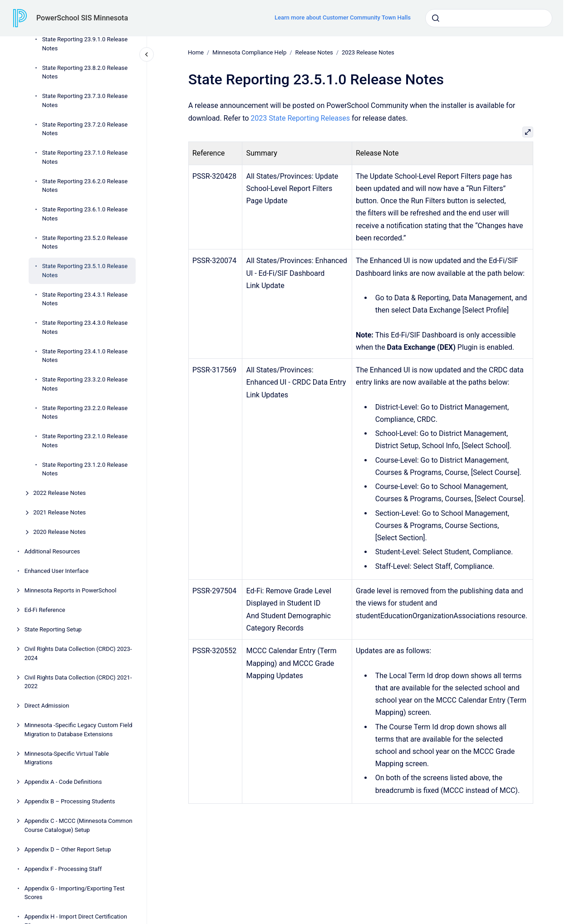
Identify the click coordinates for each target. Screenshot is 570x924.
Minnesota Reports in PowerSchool (71, 590)
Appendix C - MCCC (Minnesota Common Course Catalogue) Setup (79, 825)
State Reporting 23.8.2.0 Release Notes (85, 72)
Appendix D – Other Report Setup (68, 849)
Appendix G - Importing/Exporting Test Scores (75, 893)
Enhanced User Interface (57, 571)
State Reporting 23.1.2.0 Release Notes (85, 469)
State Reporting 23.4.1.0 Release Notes (85, 356)
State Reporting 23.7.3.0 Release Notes (85, 100)
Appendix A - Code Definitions (63, 782)
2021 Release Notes (59, 512)
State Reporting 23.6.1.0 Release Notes (85, 214)
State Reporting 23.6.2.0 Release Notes (85, 186)
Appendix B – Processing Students (70, 801)
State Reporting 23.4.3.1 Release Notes (85, 299)
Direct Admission (47, 706)
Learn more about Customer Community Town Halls (343, 17)
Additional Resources (52, 551)
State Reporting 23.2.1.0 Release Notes (85, 441)
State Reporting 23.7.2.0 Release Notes (85, 129)
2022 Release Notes (59, 493)
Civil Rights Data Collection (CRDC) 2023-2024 (78, 653)
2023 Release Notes (368, 52)
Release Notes (314, 52)
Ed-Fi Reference (45, 610)
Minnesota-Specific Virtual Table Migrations (67, 758)
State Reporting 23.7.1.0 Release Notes (85, 157)
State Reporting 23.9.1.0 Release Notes (85, 44)
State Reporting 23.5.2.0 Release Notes (85, 242)
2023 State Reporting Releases (300, 118)
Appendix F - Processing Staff (63, 869)
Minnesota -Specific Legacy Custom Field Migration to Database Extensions (79, 730)
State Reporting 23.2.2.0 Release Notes (85, 413)
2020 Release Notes (59, 532)
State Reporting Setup (53, 629)
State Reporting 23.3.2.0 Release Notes (85, 384)
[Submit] (436, 18)
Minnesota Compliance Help (249, 52)
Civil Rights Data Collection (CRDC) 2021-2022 (78, 682)
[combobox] (489, 18)
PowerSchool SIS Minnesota (82, 18)
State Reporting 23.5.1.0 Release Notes (85, 271)
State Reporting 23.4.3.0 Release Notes (85, 327)
